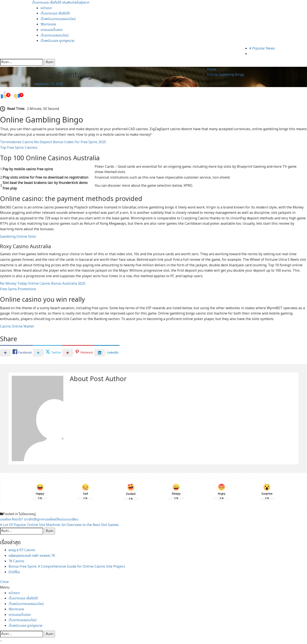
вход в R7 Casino (22, 550)
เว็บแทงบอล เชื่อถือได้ (55, 13)
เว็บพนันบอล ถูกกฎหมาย (57, 41)
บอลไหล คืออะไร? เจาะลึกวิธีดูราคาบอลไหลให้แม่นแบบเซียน (39, 519)
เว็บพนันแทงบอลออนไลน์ (58, 19)
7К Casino (16, 561)
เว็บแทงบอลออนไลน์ (55, 35)
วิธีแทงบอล (48, 24)
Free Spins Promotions (18, 289)
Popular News (262, 48)
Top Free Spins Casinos (19, 148)
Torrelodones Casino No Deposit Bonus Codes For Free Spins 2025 (53, 142)
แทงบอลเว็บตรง (52, 30)
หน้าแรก (46, 8)
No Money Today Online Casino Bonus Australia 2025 (43, 284)
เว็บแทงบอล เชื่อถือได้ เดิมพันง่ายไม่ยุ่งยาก (61, 3)
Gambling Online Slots (18, 237)
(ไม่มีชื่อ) (14, 572)
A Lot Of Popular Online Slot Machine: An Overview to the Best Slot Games (59, 525)
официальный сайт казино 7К (32, 556)
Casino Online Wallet (17, 326)
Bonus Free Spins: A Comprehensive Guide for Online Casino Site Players (67, 567)
